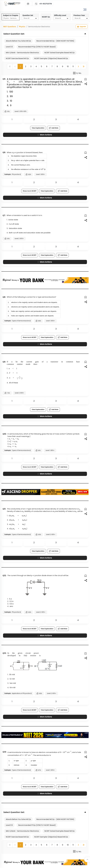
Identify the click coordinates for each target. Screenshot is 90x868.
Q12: (4, 576)
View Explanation (38, 128)
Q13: (4, 653)
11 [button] (73, 66)
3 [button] (31, 66)
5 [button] (41, 66)
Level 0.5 (9, 47)
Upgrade (82, 27)
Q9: (4, 362)
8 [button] (57, 66)
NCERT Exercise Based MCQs (17, 58)
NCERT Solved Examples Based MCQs (59, 53)
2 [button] (26, 66)
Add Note (53, 128)
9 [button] (62, 66)
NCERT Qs (46, 17)
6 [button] (47, 66)
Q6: (4, 152)
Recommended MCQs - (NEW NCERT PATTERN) (55, 41)
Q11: (4, 509)
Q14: (5, 752)
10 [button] (68, 66)
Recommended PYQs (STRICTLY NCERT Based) (37, 47)
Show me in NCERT (30, 191)
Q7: (4, 215)
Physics (22, 27)
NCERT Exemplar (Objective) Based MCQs (51, 58)
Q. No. (77, 73)
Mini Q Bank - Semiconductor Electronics (22, 53)
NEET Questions (10, 27)
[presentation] (15, 82)
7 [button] (52, 66)
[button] (78, 66)
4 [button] (36, 66)
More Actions (44, 135)
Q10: (5, 434)
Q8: (4, 297)
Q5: (4, 79)
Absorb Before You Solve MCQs (18, 41)
